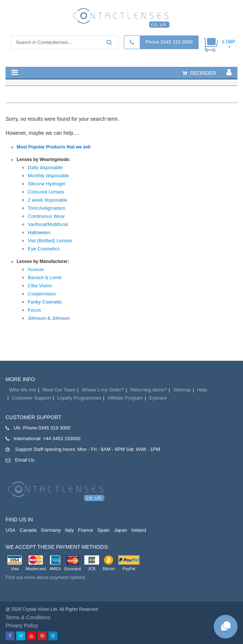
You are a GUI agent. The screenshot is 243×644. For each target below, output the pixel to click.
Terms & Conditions (28, 617)
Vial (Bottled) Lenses (50, 241)
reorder (199, 73)
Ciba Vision (40, 286)
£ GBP (229, 42)
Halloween (39, 232)
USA (11, 530)
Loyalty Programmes (79, 398)
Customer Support (31, 398)
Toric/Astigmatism (47, 208)
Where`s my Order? (103, 390)
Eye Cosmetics (44, 249)
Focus (34, 310)
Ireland (139, 530)
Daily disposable (45, 167)
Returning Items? (148, 390)
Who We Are (23, 390)
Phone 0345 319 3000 (169, 42)
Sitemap (182, 390)
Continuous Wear (46, 216)
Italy (70, 530)
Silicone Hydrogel (46, 184)
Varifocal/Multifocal (48, 224)
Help (202, 390)
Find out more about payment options (45, 577)
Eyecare (158, 398)
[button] (15, 72)
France (85, 530)
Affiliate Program (125, 398)
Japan (120, 530)
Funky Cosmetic (45, 302)
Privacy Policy (22, 626)
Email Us (25, 460)
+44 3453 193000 (62, 439)
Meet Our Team (59, 390)
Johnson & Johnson (49, 318)
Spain (103, 530)
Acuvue (36, 269)
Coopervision (42, 294)
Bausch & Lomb (45, 278)
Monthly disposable (48, 176)
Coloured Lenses (46, 192)
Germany (51, 530)
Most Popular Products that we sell (53, 147)
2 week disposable (48, 200)
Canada (28, 530)
